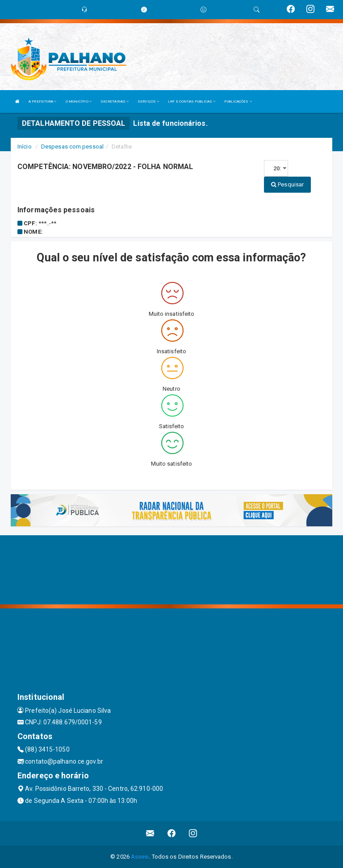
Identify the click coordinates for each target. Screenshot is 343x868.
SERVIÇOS (148, 101)
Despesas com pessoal (72, 147)
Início (25, 147)
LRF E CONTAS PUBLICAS (192, 101)
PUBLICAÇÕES (238, 101)
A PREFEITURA (42, 101)
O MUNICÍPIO (79, 101)
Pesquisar (287, 184)
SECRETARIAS (115, 101)
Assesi (140, 857)
